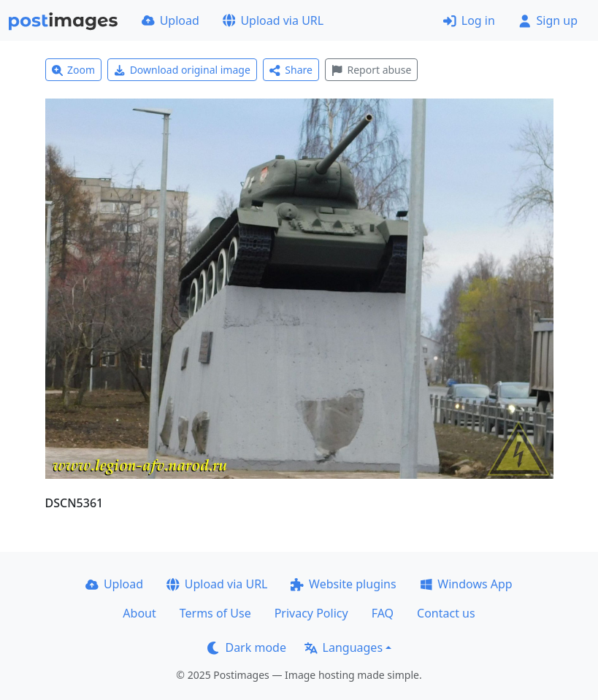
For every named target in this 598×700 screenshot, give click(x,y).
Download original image (182, 70)
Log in (469, 20)
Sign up (548, 20)
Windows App (466, 584)
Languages (344, 647)
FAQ (383, 613)
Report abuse (371, 70)
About (139, 613)
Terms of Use (215, 613)
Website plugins (343, 584)
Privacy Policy (311, 613)
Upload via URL (273, 20)
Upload (170, 20)
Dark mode (247, 647)
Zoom (74, 70)
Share (291, 70)
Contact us (446, 613)
